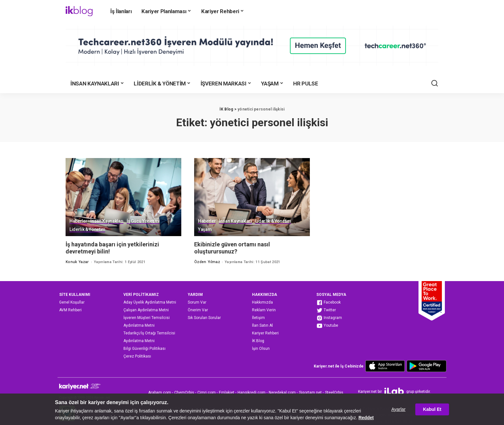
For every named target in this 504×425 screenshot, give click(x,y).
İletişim (258, 318)
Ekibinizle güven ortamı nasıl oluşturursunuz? (232, 248)
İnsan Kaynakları (107, 221)
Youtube (327, 326)
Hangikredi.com (252, 393)
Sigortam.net (310, 393)
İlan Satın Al (262, 325)
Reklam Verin (264, 310)
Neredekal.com (282, 393)
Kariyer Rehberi (265, 333)
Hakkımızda (262, 302)
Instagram (329, 318)
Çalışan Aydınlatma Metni (146, 310)
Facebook (328, 303)
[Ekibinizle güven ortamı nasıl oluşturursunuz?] (252, 197)
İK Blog (258, 341)
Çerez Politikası (137, 356)
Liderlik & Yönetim (87, 230)
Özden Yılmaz (207, 262)
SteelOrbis (334, 393)
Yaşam (205, 230)
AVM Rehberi (70, 310)
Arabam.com (160, 393)
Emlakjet (227, 393)
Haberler (78, 221)
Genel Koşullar (72, 302)
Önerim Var (198, 310)
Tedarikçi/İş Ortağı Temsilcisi (149, 333)
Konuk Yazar (77, 262)
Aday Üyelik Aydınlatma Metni (150, 302)
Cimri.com (207, 393)
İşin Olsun (261, 349)
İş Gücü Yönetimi (143, 221)
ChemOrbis (184, 393)
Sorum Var (197, 302)
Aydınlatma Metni (139, 325)
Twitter (326, 310)
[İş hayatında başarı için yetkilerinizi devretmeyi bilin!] (123, 197)
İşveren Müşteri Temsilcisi (147, 318)
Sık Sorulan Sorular (204, 318)
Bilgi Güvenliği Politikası (144, 349)
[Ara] (435, 84)
